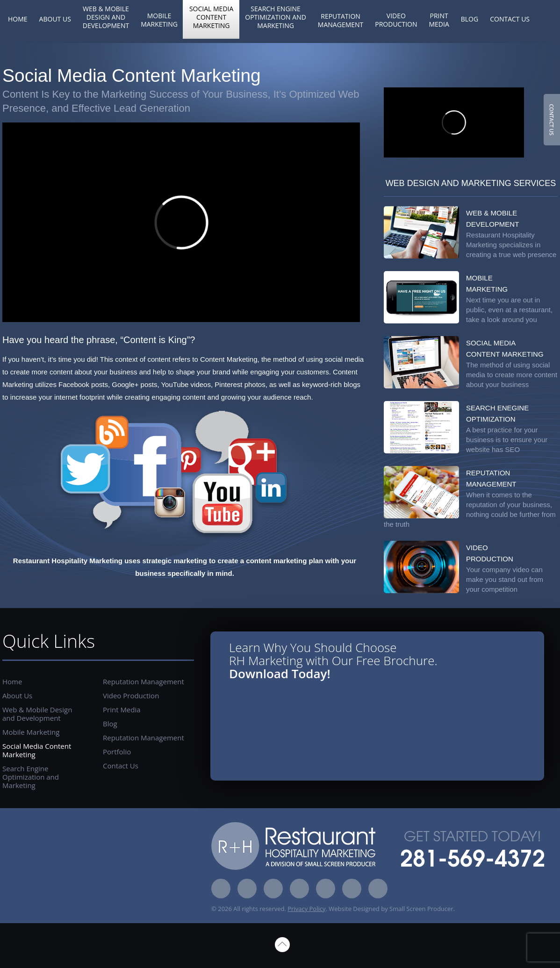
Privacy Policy (306, 909)
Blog (470, 19)
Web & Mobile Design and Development (106, 17)
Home (18, 19)
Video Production (396, 20)
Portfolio (117, 752)
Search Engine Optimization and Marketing (276, 17)
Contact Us (510, 19)
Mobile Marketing (159, 20)
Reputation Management (341, 20)
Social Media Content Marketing (211, 17)
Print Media (439, 20)
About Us (55, 19)
